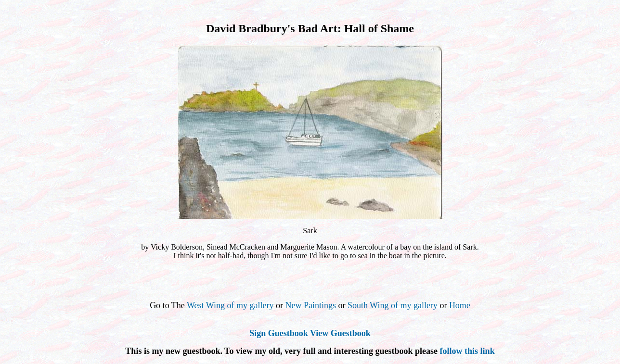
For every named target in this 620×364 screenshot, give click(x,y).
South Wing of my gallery (393, 305)
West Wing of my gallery (230, 305)
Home (460, 305)
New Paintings (310, 305)
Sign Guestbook (279, 333)
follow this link (467, 351)
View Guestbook (340, 333)
